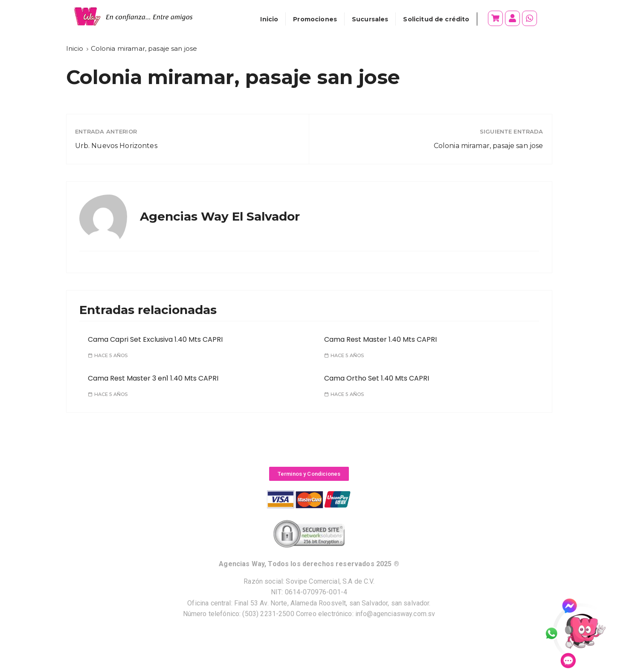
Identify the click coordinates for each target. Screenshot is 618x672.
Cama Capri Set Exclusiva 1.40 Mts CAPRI (155, 339)
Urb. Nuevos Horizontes (116, 146)
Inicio (269, 19)
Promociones (315, 19)
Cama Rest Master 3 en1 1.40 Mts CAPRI (153, 378)
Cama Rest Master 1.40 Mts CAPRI (380, 339)
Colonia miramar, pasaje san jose (489, 146)
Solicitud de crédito (436, 19)
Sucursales (370, 19)
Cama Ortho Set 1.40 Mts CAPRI (377, 378)
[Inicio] (75, 48)
